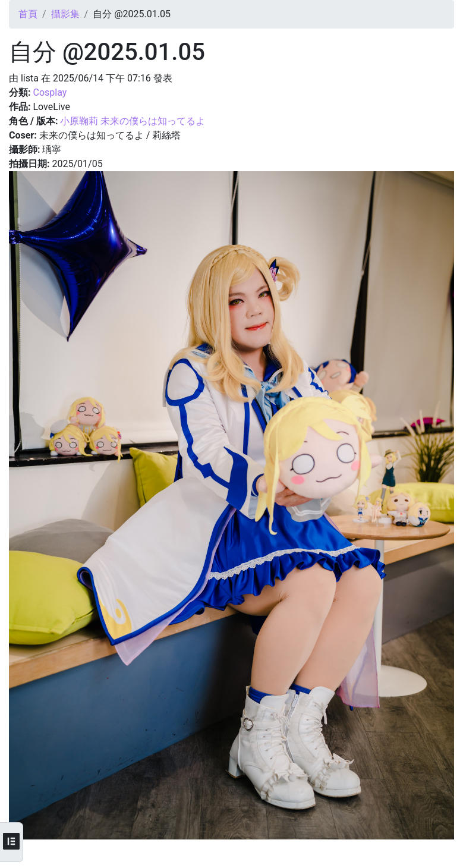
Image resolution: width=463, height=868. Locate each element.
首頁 (28, 14)
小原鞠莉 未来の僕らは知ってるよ (133, 121)
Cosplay (50, 92)
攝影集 (65, 14)
